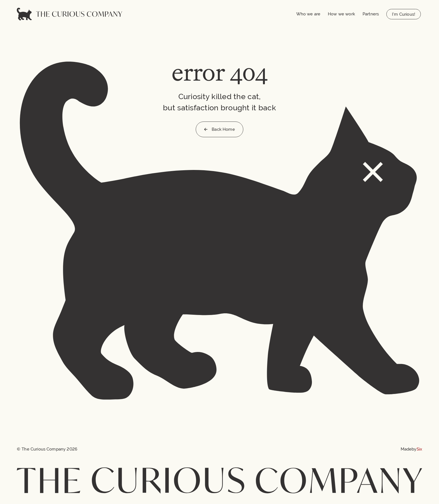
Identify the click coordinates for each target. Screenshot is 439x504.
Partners (371, 14)
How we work (341, 14)
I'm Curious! (404, 14)
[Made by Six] (411, 449)
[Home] (69, 14)
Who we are (308, 14)
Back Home (219, 129)
